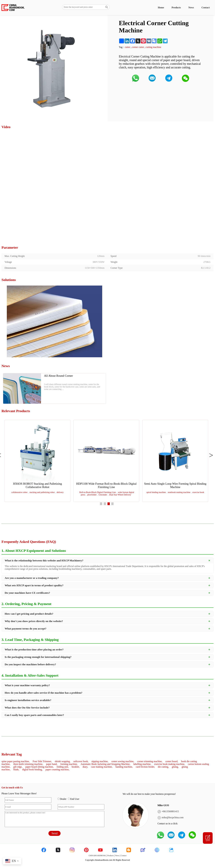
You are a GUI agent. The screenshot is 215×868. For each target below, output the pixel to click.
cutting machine (153, 47)
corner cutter (138, 47)
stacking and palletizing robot (42, 492)
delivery (60, 492)
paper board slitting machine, (40, 767)
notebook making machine (179, 492)
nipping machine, (100, 761)
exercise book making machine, (170, 764)
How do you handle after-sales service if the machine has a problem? (44, 693)
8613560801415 (171, 811)
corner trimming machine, (150, 761)
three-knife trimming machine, (28, 764)
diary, (85, 767)
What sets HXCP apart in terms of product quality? (34, 585)
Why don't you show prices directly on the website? (34, 621)
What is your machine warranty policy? (27, 685)
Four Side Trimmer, (42, 761)
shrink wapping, (63, 761)
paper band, (52, 764)
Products (176, 8)
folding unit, (63, 767)
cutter (127, 47)
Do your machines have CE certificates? (27, 593)
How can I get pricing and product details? (29, 614)
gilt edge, (18, 767)
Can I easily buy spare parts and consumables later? (34, 715)
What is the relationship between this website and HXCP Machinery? (44, 560)
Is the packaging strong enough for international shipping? (38, 657)
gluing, (175, 767)
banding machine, (124, 767)
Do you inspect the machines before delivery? (30, 664)
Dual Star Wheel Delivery (120, 495)
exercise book (198, 492)
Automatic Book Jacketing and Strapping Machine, (106, 764)
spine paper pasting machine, (16, 761)
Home (161, 8)
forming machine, (69, 764)
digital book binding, (32, 770)
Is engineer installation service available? (28, 700)
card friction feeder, (145, 767)
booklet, (76, 767)
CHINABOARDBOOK (97, 856)
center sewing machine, (123, 761)
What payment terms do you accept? (26, 629)
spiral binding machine (156, 492)
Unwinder (103, 495)
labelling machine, (142, 764)
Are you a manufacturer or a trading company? (32, 578)
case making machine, (102, 767)
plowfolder (92, 495)
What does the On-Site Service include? (27, 708)
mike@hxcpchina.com (173, 817)
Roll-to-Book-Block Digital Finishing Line (98, 492)
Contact (206, 8)
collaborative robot (19, 492)
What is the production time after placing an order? (34, 649)
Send (55, 833)
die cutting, (163, 767)
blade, (16, 770)
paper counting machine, (58, 770)
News (191, 8)
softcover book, (81, 761)
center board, (172, 761)
